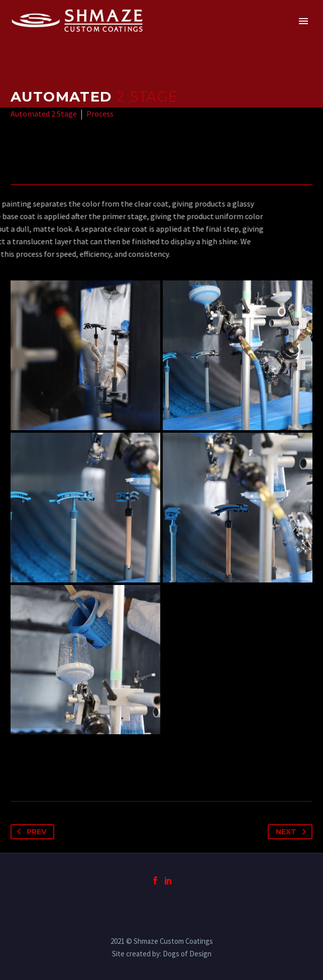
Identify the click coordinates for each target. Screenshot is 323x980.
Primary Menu (303, 21)
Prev (30, 832)
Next (293, 832)
